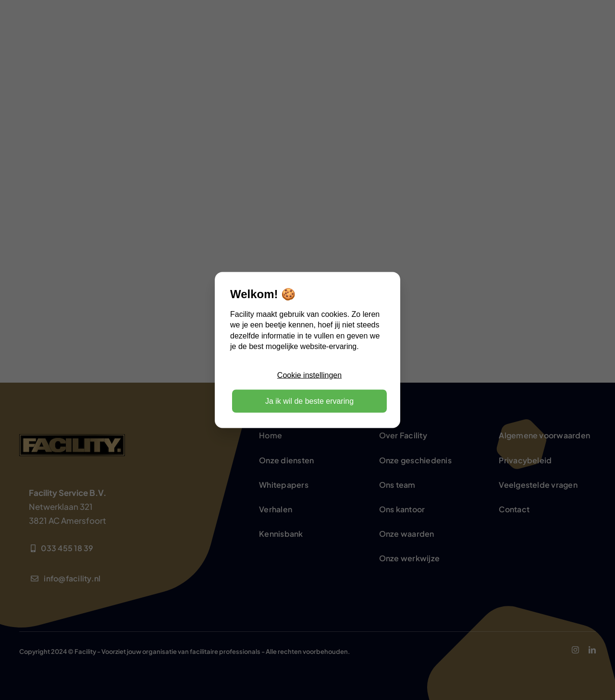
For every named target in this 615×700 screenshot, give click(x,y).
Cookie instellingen (309, 375)
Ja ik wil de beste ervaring (309, 401)
